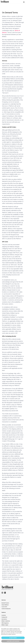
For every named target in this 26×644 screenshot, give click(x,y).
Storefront (4, 615)
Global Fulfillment (5, 605)
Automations (4, 619)
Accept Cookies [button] (13, 638)
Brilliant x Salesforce (6, 621)
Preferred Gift (4, 617)
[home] (4, 1)
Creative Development (6, 609)
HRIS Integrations (5, 623)
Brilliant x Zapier (5, 625)
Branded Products (5, 603)
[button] (24, 2)
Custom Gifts (4, 607)
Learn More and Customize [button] (13, 641)
